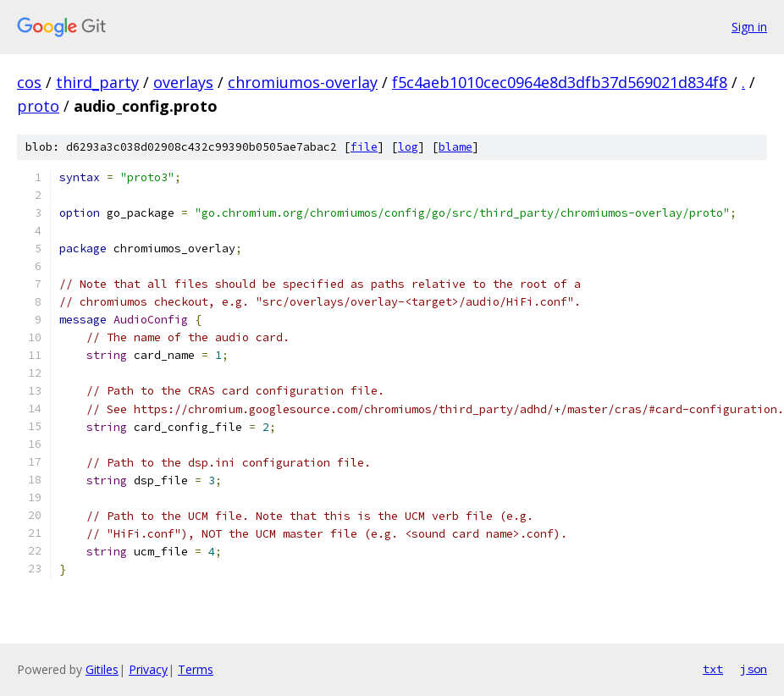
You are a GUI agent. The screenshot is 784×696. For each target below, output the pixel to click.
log (408, 147)
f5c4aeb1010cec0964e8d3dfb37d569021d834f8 (560, 82)
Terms (196, 669)
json (754, 669)
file (364, 147)
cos (29, 82)
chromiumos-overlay (303, 82)
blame (455, 147)
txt (713, 669)
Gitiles (102, 669)
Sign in (749, 27)
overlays (183, 82)
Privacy (148, 669)
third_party (97, 82)
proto (38, 106)
